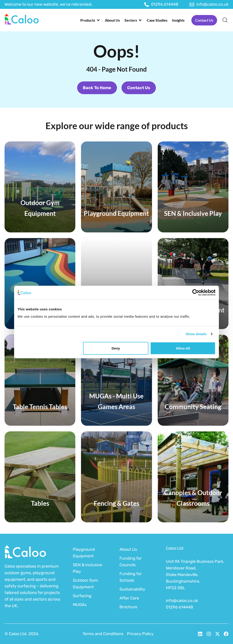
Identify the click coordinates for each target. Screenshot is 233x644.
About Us (128, 549)
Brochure (128, 607)
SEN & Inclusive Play (87, 568)
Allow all (183, 348)
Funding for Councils (131, 562)
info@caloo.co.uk (182, 601)
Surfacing (82, 596)
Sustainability (132, 589)
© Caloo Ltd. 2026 (22, 634)
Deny (116, 348)
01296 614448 (179, 607)
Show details (196, 334)
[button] (90, 20)
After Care (129, 598)
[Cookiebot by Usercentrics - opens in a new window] (196, 293)
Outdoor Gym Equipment (85, 584)
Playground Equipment (84, 553)
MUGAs (80, 605)
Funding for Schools (131, 577)
